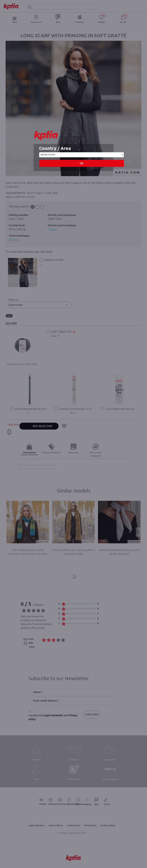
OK (82, 163)
